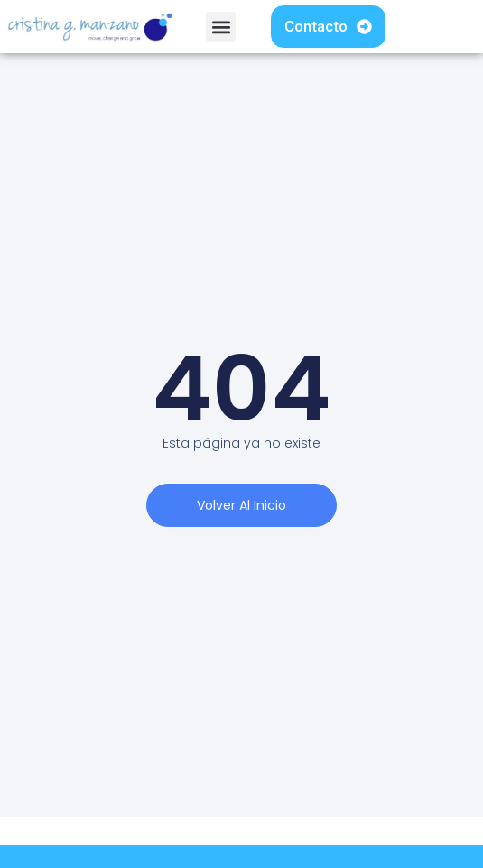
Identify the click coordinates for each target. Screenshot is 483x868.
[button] (221, 27)
